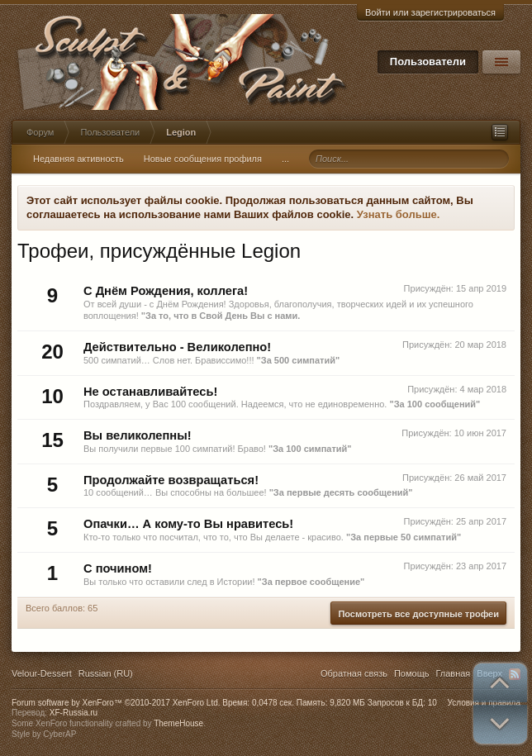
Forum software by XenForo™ (116, 703)
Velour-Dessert (42, 673)
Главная (453, 673)
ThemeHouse (178, 723)
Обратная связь (354, 673)
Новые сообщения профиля (203, 159)
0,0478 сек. (273, 703)
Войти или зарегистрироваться (430, 12)
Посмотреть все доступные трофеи (418, 614)
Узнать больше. (399, 214)
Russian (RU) (106, 673)
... (285, 159)
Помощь (412, 673)
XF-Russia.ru (74, 713)
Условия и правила (484, 703)
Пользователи (428, 62)
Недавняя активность (78, 159)
